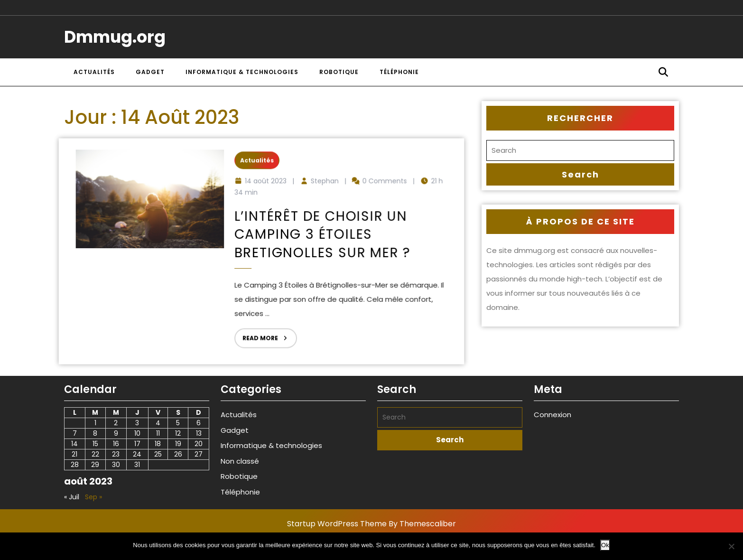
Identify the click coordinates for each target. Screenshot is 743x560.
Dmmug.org (115, 37)
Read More (262, 331)
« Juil (72, 497)
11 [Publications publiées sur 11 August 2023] (158, 433)
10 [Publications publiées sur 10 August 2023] (137, 433)
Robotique (339, 72)
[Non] (731, 546)
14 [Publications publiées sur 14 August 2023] (74, 444)
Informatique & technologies (242, 72)
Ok (605, 545)
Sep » (93, 497)
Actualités (94, 72)
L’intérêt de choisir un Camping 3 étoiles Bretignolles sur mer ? (319, 236)
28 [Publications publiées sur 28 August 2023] (75, 465)
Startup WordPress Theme (337, 524)
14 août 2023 (266, 185)
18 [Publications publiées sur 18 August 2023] (158, 444)
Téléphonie (399, 72)
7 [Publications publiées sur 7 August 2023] (75, 433)
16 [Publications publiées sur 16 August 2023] (116, 444)
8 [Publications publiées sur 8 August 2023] (95, 433)
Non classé (240, 461)
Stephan (321, 185)
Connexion (553, 415)
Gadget (150, 72)
